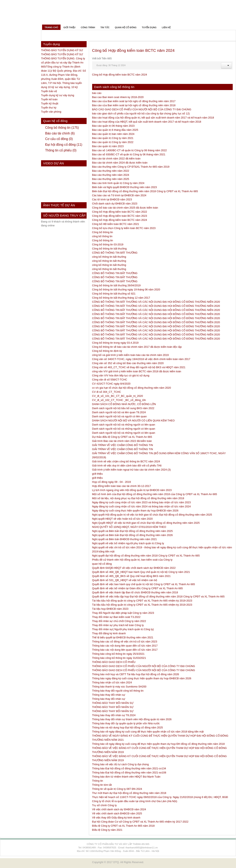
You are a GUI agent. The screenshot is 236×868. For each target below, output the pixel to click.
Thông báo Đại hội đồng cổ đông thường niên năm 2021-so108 (129, 773)
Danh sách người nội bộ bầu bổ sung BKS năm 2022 (123, 408)
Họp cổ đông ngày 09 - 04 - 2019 (112, 482)
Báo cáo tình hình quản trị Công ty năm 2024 (118, 183)
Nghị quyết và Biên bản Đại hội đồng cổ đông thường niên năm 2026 (132, 535)
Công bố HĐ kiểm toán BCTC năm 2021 (116, 224)
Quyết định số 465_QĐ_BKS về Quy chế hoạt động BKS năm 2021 (131, 576)
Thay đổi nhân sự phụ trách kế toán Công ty (118, 625)
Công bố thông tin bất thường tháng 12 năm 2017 (121, 298)
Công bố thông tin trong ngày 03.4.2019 (115, 343)
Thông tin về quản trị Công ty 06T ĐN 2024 (117, 789)
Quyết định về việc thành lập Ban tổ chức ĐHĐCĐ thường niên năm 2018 (135, 592)
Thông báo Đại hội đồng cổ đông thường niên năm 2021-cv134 (129, 768)
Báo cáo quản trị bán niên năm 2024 (113, 134)
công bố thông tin (102, 236)
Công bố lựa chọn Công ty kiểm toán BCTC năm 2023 (124, 228)
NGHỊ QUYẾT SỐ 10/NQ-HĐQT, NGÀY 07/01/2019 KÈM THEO (129, 527)
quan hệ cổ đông (102, 564)
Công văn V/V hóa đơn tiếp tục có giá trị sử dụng (121, 375)
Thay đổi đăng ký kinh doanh (109, 633)
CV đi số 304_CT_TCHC (107, 392)
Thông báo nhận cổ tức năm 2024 (112, 682)
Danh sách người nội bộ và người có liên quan (119, 416)
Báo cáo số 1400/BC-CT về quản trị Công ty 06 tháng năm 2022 (129, 150)
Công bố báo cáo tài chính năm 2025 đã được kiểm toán (125, 208)
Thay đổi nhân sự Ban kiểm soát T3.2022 (116, 617)
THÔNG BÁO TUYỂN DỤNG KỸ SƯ (62, 50)
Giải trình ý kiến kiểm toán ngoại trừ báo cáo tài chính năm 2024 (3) (131, 470)
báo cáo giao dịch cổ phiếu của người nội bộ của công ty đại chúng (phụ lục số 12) (141, 113)
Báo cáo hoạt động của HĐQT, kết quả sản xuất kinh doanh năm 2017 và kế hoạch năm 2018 (147, 122)
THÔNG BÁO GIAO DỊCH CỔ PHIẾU (114, 662)
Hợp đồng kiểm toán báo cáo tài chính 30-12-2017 (121, 486)
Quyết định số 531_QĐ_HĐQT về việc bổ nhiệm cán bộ (125, 580)
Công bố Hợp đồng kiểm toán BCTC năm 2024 (133, 50)
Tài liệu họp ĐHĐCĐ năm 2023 (110, 609)
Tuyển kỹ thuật (50, 103)
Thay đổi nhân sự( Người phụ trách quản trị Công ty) (123, 629)
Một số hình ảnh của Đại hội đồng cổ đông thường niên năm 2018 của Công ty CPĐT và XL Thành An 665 (155, 494)
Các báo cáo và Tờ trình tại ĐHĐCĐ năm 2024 (119, 195)
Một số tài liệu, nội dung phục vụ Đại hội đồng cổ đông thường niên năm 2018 (138, 498)
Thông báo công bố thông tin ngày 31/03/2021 (119, 658)
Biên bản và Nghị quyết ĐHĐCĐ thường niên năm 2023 (125, 187)
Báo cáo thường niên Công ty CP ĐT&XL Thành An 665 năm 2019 (131, 167)
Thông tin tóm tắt (102, 785)
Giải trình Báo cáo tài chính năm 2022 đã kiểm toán (122, 441)
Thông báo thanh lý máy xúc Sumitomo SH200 (119, 687)
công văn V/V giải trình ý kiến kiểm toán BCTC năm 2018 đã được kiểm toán (137, 371)
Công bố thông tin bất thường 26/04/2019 (116, 285)
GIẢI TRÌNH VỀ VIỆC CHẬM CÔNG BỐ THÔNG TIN (123, 445)
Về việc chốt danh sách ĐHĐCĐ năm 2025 (117, 813)
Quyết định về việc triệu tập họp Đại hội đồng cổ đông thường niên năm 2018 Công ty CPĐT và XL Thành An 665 (158, 597)
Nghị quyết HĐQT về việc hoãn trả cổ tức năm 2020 (122, 519)
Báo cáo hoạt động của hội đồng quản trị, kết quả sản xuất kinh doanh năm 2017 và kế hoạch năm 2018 (153, 118)
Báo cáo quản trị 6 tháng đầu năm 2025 (115, 130)
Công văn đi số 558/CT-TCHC (110, 380)
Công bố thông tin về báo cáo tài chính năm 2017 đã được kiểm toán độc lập (137, 347)
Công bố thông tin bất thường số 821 (114, 294)
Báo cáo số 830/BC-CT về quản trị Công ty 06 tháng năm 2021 (129, 154)
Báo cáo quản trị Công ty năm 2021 (113, 138)
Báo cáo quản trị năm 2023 (108, 146)
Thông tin (98, 781)
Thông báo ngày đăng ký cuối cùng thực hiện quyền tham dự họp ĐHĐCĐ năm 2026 (142, 678)
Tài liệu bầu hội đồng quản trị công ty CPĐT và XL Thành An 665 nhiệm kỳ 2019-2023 (142, 601)
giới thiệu (97, 474)
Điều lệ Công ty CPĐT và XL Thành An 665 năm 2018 (123, 826)
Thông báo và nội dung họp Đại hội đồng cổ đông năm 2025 (128, 727)
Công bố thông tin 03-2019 (108, 244)
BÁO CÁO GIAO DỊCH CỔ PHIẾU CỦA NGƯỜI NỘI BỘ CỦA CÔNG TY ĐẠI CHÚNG (142, 109)
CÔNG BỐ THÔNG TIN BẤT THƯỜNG (115, 253)
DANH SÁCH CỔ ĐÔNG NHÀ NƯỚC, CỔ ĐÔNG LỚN (124, 404)
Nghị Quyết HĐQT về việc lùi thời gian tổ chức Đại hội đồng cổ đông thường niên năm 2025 (146, 523)
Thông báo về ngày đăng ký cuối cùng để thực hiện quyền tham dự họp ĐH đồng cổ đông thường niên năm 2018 (158, 744)
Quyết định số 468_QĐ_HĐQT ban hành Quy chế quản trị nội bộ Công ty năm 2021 (141, 572)
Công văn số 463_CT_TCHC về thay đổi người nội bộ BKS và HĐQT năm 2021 (139, 367)
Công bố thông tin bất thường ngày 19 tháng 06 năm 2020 (126, 290)
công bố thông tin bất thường (109, 257)
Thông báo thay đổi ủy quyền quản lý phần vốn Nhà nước (126, 723)
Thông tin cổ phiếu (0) (61, 150)
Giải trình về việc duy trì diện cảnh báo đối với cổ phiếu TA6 (127, 466)
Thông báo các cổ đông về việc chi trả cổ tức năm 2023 (125, 642)
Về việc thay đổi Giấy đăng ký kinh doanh (116, 818)
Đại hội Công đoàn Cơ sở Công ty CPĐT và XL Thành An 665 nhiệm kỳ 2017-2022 (140, 822)
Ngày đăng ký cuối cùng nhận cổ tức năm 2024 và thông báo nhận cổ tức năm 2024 (141, 506)
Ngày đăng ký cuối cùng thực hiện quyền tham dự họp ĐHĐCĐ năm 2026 (135, 511)
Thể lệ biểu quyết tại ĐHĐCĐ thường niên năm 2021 (123, 637)
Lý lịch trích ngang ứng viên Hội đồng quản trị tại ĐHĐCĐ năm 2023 (132, 490)
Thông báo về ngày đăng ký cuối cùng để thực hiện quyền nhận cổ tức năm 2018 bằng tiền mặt (148, 732)
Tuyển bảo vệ (49, 91)
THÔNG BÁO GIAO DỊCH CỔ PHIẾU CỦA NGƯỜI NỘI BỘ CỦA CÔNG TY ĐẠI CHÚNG (144, 666)
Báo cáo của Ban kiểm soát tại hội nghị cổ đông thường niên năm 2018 (134, 105)
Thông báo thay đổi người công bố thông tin (118, 691)
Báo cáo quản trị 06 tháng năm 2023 (113, 126)
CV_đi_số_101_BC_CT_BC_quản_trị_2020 (118, 396)
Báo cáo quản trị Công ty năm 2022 (113, 142)
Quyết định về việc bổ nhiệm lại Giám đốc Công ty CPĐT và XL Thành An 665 (137, 588)
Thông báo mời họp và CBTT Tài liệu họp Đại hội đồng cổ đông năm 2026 (136, 674)
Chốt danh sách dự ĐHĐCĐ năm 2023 (115, 204)
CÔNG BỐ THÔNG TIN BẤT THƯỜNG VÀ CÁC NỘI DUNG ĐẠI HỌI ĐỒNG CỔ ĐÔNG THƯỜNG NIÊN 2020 (156, 302)
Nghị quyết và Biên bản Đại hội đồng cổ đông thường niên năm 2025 (132, 531)
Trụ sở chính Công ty (104, 805)
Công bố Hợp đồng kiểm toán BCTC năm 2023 (120, 216)
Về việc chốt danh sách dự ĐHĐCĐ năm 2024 (119, 809)
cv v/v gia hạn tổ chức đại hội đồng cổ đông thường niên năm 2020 (132, 388)
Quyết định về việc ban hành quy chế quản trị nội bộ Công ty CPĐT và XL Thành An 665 (144, 584)
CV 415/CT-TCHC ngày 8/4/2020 (111, 384)
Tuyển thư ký (49, 108)
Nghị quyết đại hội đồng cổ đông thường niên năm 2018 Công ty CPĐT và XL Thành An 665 (146, 556)
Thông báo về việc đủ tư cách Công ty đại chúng (120, 764)
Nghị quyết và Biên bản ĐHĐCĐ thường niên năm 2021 (125, 539)
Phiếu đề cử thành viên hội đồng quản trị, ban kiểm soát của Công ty (132, 560)
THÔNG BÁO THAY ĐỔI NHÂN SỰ (113, 703)
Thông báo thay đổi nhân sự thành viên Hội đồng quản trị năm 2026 (132, 719)
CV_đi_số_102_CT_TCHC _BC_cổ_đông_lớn (119, 400)
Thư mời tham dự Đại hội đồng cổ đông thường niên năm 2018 (129, 793)
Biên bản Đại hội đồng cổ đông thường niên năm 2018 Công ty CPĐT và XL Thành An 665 (145, 191)
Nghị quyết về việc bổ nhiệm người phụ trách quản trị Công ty (128, 543)
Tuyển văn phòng (51, 112)
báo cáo (97, 93)
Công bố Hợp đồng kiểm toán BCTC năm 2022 (120, 212)
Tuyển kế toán (49, 99)
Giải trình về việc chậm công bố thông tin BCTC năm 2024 (126, 461)
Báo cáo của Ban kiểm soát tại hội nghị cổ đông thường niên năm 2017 (134, 101)
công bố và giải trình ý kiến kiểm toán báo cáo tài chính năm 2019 (130, 355)
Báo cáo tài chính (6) (60, 133)
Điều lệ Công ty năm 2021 (107, 830)
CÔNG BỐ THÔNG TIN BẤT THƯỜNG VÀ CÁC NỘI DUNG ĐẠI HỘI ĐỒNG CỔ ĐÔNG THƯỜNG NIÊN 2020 (156, 310)
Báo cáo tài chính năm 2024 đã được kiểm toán (120, 163)
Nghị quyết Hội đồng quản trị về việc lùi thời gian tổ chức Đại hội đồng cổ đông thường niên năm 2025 (152, 515)
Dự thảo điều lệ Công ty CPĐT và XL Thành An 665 (122, 437)
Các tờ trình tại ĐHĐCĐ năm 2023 (112, 199)
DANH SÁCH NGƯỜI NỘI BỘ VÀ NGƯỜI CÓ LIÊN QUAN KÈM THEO (133, 420)
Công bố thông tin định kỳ (107, 351)
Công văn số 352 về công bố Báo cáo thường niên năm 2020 (128, 363)
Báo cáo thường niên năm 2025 (111, 179)
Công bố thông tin (103, 232)
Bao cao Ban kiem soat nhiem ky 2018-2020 (118, 97)
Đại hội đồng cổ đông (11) (64, 145)
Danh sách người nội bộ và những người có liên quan (124, 425)
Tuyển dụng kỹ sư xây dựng (58, 95)
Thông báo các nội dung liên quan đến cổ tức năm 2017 (125, 646)
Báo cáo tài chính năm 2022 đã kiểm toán (116, 159)
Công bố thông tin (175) (62, 128)
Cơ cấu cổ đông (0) (59, 139)
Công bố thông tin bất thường (109, 249)
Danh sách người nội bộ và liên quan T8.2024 (119, 412)
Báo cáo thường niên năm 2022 (111, 171)
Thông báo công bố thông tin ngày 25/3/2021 (118, 654)
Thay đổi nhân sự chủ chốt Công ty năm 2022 (119, 621)
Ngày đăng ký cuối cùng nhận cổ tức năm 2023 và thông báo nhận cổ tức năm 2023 (141, 502)
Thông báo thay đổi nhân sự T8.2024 (114, 715)
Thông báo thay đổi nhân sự (109, 695)
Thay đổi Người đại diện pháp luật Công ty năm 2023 (123, 613)
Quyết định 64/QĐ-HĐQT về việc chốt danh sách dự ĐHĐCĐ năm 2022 (134, 568)
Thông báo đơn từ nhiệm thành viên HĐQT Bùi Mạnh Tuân (126, 777)
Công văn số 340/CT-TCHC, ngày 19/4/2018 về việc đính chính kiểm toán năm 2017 (141, 359)
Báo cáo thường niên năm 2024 (111, 175)
